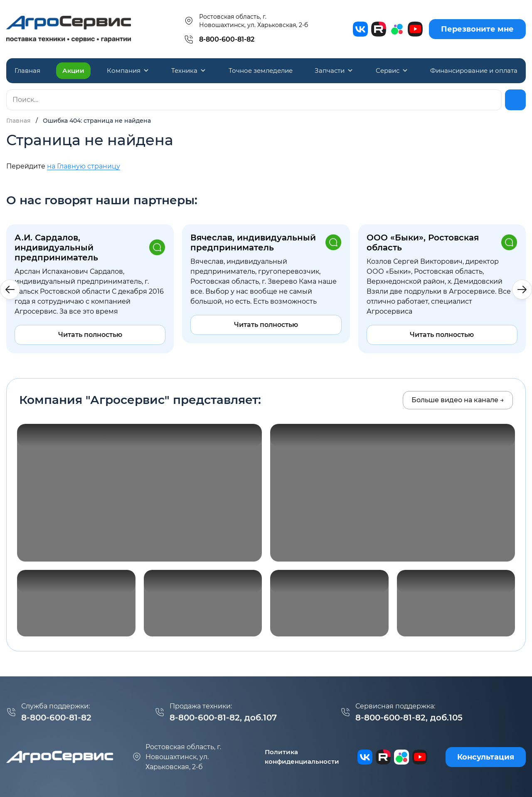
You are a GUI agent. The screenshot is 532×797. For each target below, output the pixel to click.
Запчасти (334, 71)
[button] (522, 290)
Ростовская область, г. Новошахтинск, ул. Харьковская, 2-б (246, 21)
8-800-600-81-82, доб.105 (409, 718)
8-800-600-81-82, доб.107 (223, 718)
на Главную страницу (84, 166)
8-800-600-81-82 (227, 39)
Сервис (392, 71)
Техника (189, 71)
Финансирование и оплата (474, 71)
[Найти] (515, 100)
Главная (27, 71)
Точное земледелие (261, 71)
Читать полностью (90, 335)
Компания (128, 71)
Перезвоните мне (477, 29)
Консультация (486, 757)
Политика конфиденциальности (302, 757)
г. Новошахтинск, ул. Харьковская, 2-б (176, 757)
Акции (73, 71)
